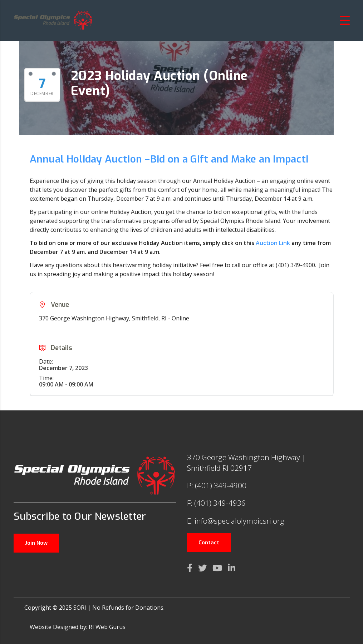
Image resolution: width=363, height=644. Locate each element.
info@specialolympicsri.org (239, 521)
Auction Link (273, 243)
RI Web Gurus (107, 627)
